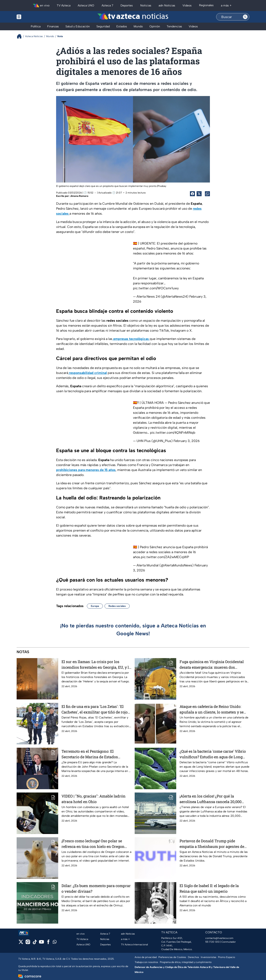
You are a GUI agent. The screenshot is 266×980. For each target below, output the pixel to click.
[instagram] (28, 943)
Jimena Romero (79, 196)
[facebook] (48, 943)
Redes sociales (117, 606)
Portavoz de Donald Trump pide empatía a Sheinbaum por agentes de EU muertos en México (212, 844)
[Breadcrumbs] (21, 36)
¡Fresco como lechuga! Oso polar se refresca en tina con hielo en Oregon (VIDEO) (93, 844)
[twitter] (21, 943)
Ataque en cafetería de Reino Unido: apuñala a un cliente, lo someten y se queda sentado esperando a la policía (212, 709)
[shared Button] (207, 194)
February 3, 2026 (187, 441)
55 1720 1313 (212, 942)
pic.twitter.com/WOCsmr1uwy (156, 288)
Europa (95, 606)
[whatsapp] (55, 943)
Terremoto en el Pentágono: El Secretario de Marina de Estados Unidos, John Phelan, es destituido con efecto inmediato (95, 754)
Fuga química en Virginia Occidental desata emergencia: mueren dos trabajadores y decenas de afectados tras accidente (212, 664)
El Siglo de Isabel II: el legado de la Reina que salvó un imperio (209, 888)
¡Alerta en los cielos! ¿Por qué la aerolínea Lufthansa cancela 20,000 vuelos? (211, 799)
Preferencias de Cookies (172, 957)
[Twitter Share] (199, 194)
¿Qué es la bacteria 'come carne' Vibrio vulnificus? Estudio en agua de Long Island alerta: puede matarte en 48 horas (213, 754)
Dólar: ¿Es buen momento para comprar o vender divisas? (96, 888)
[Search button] (245, 17)
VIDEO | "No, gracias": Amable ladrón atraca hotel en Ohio (94, 799)
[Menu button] (33, 17)
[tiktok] (35, 943)
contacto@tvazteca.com (219, 938)
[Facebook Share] (192, 194)
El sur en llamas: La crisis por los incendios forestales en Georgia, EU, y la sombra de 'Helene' (96, 664)
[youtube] (41, 943)
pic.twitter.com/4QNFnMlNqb (173, 433)
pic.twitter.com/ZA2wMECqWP (165, 557)
